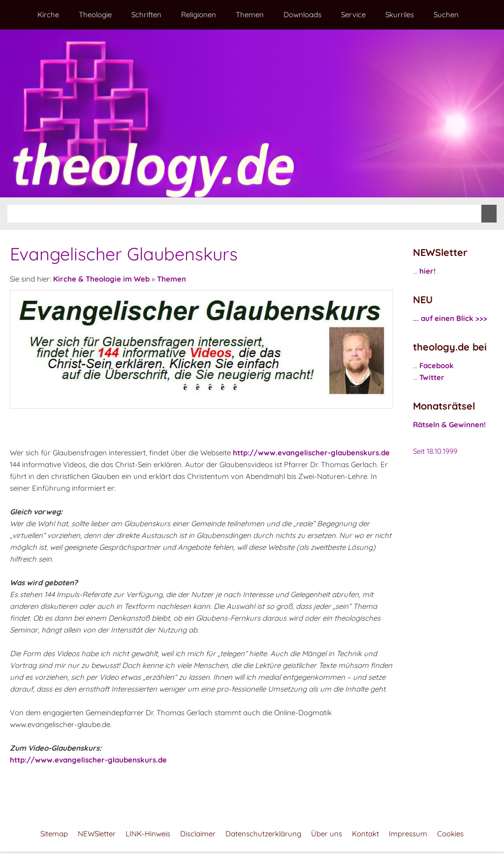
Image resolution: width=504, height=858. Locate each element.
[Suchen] (244, 214)
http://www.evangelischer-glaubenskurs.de (311, 453)
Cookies (450, 834)
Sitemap (54, 834)
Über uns (327, 834)
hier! (427, 271)
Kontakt (365, 834)
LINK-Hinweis (148, 834)
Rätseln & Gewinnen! (449, 425)
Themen (172, 279)
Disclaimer (198, 834)
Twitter (432, 377)
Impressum (408, 834)
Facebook (437, 365)
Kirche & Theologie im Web (101, 279)
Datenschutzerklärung (263, 834)
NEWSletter (97, 834)
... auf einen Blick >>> (450, 318)
